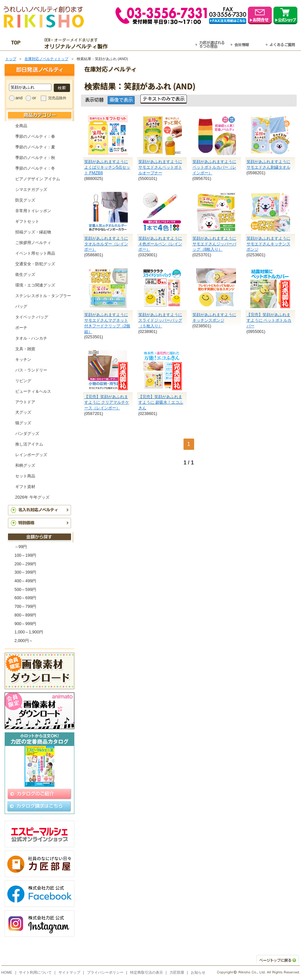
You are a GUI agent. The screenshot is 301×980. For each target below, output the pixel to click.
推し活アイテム (29, 444)
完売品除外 (57, 98)
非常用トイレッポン (33, 211)
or (34, 98)
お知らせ (198, 972)
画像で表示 (121, 100)
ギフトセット (27, 221)
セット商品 (25, 476)
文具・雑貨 (25, 349)
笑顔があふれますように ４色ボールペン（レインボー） (160, 244)
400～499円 (26, 581)
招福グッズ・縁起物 (33, 232)
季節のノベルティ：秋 (35, 158)
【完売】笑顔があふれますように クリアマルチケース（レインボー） (107, 402)
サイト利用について (35, 972)
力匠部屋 (177, 972)
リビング (23, 381)
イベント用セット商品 (35, 253)
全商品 (21, 126)
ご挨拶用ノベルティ (33, 243)
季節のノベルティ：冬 (35, 168)
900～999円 (26, 624)
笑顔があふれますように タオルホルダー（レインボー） (106, 244)
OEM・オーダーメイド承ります (77, 43)
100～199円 (26, 555)
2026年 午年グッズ (32, 497)
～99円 (21, 547)
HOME (7, 972)
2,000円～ (24, 641)
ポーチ (21, 328)
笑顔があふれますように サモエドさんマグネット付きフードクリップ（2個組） (107, 323)
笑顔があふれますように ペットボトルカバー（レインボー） (214, 167)
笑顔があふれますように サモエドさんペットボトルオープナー (160, 167)
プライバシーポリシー (105, 972)
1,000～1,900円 (29, 632)
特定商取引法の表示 (147, 972)
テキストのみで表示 (164, 99)
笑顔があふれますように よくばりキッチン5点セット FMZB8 (107, 167)
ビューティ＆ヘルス (33, 391)
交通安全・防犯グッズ (35, 264)
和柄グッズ (25, 465)
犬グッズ (23, 412)
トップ (11, 59)
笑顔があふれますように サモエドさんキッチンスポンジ (268, 244)
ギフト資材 (25, 487)
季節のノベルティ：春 (35, 136)
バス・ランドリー (31, 370)
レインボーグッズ (31, 455)
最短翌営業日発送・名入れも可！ (159, 43)
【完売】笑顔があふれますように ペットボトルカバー (269, 320)
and (19, 98)
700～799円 (26, 607)
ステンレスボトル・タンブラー (43, 296)
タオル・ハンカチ (31, 338)
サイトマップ (69, 972)
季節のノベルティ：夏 (35, 147)
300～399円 (26, 572)
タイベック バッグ (32, 317)
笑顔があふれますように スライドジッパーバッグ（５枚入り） (160, 320)
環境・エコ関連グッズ (35, 285)
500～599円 (26, 590)
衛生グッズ (25, 275)
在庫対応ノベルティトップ (46, 59)
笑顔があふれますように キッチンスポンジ (214, 318)
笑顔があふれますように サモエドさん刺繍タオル (268, 164)
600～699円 (26, 598)
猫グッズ (23, 423)
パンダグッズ (27, 434)
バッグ (21, 306)
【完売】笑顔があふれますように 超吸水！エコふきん (161, 402)
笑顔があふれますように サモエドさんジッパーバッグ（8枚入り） (214, 244)
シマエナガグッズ (31, 190)
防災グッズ (25, 200)
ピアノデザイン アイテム (38, 179)
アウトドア (25, 402)
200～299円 (26, 564)
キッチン (23, 360)
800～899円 (26, 615)
